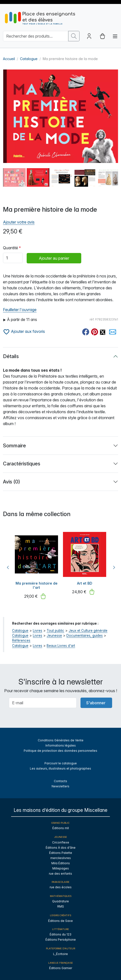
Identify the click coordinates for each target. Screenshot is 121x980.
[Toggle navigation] (115, 36)
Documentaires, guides (85, 636)
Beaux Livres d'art (61, 646)
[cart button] (102, 36)
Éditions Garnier (61, 968)
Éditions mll (61, 828)
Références (21, 640)
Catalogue (29, 59)
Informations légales (61, 745)
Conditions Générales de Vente (61, 740)
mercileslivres (61, 858)
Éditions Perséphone (61, 940)
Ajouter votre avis (19, 222)
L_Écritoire (60, 954)
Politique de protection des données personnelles (60, 751)
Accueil (9, 59)
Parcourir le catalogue (61, 763)
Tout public (55, 631)
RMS (61, 906)
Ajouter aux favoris (24, 331)
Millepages (61, 868)
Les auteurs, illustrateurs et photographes (60, 768)
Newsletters (60, 786)
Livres (38, 631)
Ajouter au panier (54, 258)
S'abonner (96, 703)
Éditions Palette (61, 853)
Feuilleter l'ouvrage (20, 310)
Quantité (10, 248)
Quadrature (60, 901)
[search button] (74, 36)
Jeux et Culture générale (88, 631)
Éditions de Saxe (60, 921)
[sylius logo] (40, 18)
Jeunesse (54, 636)
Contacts (60, 781)
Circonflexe (61, 842)
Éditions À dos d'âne (61, 848)
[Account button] (89, 36)
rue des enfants (60, 874)
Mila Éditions (61, 863)
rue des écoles (61, 887)
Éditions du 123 (60, 934)
